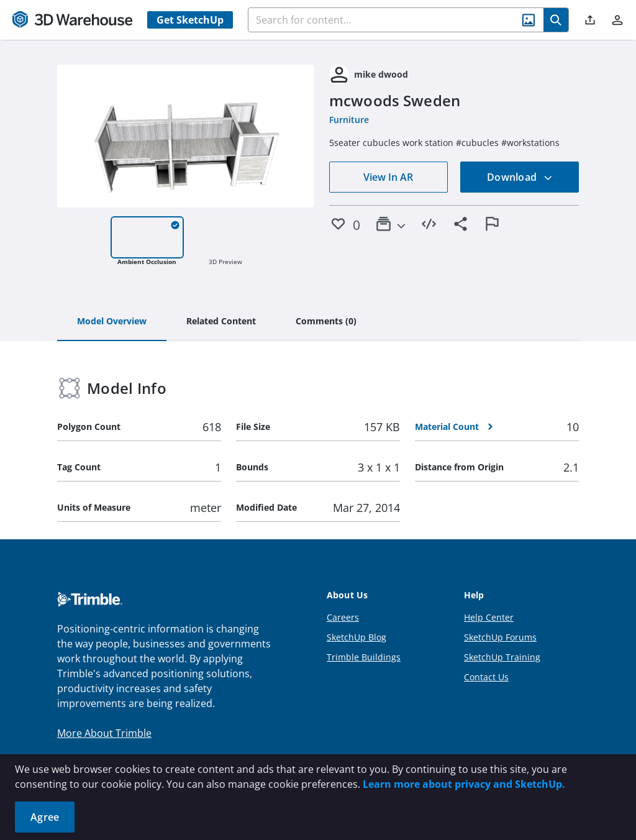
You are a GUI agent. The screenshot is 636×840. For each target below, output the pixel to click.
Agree (45, 817)
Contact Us (486, 677)
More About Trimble (104, 733)
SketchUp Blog (357, 637)
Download (520, 177)
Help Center (489, 617)
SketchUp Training (502, 657)
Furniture (349, 120)
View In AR (388, 177)
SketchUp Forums (500, 637)
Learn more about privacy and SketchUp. (464, 784)
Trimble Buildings (364, 657)
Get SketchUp (190, 20)
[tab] (112, 322)
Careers (343, 617)
